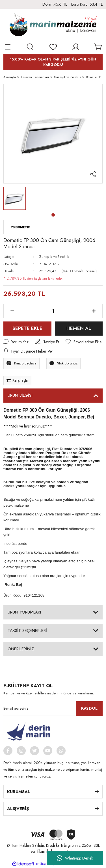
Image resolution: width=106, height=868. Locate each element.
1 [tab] (53, 215)
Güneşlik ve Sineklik (54, 257)
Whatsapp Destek (75, 858)
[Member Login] (76, 47)
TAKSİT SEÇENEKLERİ (27, 631)
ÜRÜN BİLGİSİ (20, 395)
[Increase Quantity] (94, 311)
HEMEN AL (79, 328)
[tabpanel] (15, 198)
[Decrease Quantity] (12, 311)
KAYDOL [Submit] (89, 708)
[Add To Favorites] (84, 342)
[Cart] (98, 47)
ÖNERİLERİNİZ (21, 649)
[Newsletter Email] (53, 709)
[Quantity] (53, 311)
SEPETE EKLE (27, 328)
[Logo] (53, 26)
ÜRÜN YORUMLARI (24, 612)
